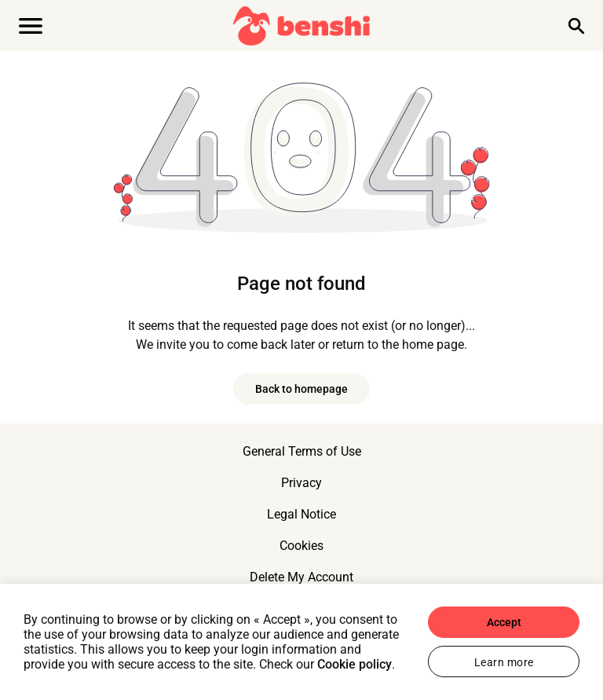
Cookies (301, 546)
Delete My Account (301, 577)
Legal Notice (301, 514)
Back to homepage (301, 389)
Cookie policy (354, 664)
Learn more (504, 662)
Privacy (301, 483)
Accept (504, 622)
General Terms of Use (302, 451)
